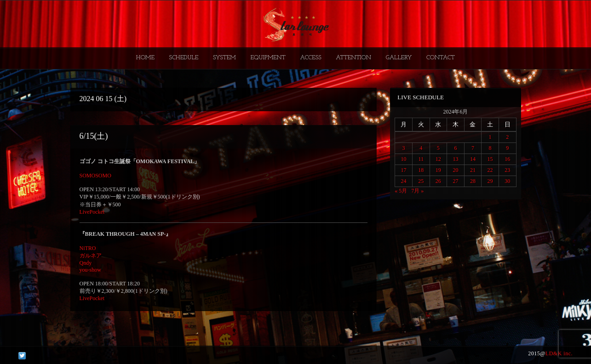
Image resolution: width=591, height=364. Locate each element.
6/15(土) (94, 136)
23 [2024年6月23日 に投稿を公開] (507, 170)
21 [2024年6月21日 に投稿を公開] (473, 170)
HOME (145, 58)
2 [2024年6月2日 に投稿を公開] (507, 137)
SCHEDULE (184, 58)
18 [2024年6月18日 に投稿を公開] (421, 170)
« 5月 (401, 191)
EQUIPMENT (268, 58)
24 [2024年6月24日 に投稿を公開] (404, 181)
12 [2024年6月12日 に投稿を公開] (438, 159)
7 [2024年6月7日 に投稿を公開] (473, 148)
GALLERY (399, 58)
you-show (90, 270)
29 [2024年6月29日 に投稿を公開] (490, 181)
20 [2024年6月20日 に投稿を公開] (455, 170)
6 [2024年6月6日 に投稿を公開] (455, 148)
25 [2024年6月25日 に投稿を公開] (421, 181)
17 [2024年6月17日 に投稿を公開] (404, 170)
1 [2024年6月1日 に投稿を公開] (490, 137)
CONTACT (441, 58)
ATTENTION (353, 58)
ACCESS (310, 58)
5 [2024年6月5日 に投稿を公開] (438, 148)
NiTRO (88, 248)
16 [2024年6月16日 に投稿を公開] (507, 159)
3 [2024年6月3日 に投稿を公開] (404, 148)
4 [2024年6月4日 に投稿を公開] (421, 148)
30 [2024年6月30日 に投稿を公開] (507, 181)
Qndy (86, 263)
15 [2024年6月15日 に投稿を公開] (490, 159)
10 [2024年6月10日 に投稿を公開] (404, 159)
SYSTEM (224, 58)
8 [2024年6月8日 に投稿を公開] (490, 148)
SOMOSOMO (95, 176)
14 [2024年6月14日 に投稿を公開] (473, 159)
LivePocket (92, 212)
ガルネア (91, 256)
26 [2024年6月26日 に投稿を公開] (438, 181)
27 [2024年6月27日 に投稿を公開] (455, 181)
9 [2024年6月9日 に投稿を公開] (507, 148)
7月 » (417, 191)
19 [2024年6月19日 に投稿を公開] (438, 170)
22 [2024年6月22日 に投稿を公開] (490, 170)
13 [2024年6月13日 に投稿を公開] (455, 159)
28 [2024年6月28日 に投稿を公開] (473, 181)
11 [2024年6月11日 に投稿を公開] (421, 159)
